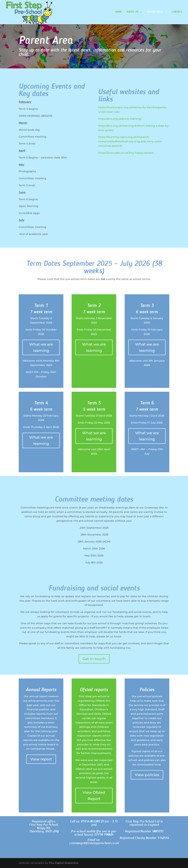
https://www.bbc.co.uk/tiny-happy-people (126, 153)
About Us (132, 12)
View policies (147, 775)
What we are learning (41, 347)
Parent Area (155, 12)
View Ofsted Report (94, 796)
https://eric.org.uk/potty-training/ (120, 119)
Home (118, 12)
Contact (177, 12)
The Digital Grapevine (64, 863)
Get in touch (94, 659)
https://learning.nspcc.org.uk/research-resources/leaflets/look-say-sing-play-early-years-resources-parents (130, 141)
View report (41, 759)
